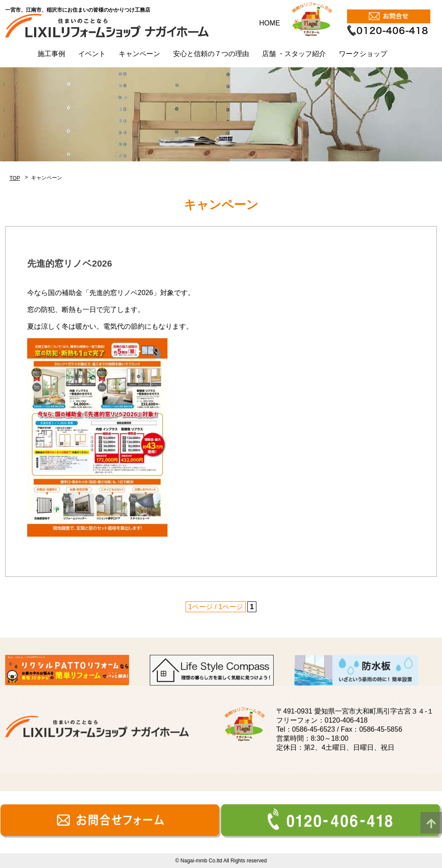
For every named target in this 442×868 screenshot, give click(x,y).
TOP (15, 178)
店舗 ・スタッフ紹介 (294, 54)
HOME (270, 23)
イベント (92, 54)
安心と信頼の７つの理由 (211, 54)
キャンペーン (139, 54)
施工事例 (51, 54)
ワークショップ (363, 54)
